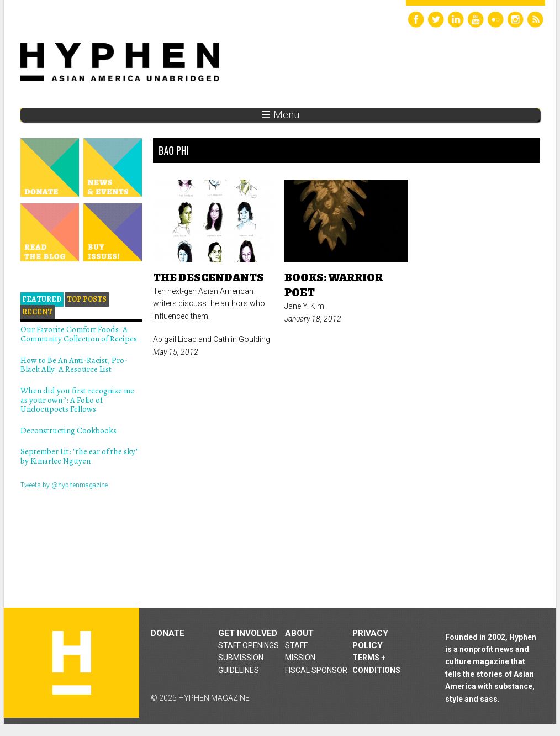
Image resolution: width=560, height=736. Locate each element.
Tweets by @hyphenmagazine (64, 485)
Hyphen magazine (72, 663)
